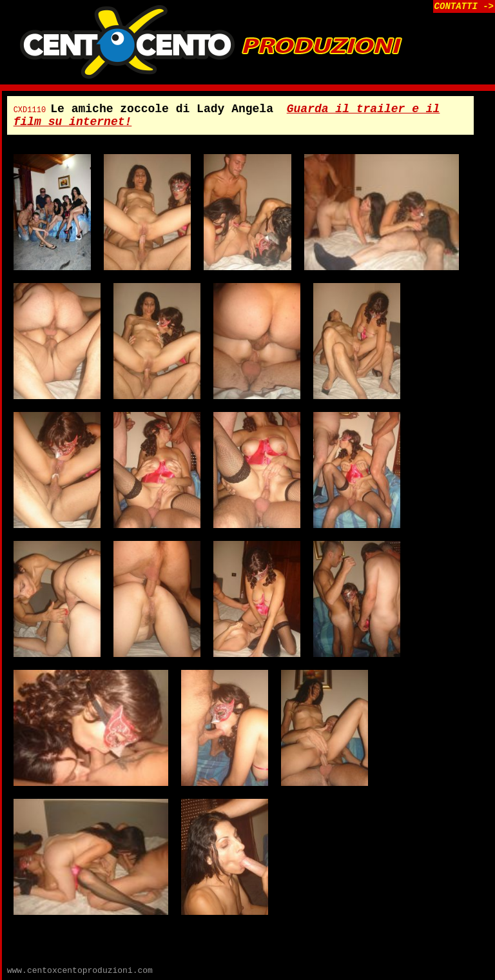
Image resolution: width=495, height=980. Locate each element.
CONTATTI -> (464, 6)
